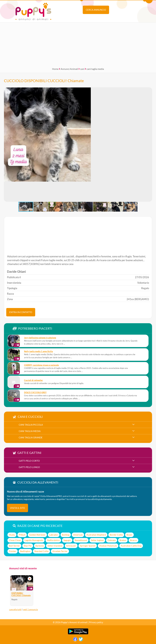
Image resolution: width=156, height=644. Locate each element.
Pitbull (22, 535)
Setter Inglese (97, 540)
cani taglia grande (31, 437)
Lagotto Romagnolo (34, 540)
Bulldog (66, 535)
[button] (6, 144)
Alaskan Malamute (108, 546)
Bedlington (25, 551)
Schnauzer (71, 546)
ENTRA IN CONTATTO (21, 312)
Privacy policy (96, 622)
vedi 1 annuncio (30, 609)
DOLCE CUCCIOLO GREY (35, 392)
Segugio (67, 540)
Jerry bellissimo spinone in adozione (40, 338)
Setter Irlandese (55, 546)
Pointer (13, 551)
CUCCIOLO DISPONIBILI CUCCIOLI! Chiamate (44, 81)
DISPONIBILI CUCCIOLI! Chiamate (21, 594)
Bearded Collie (41, 551)
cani (82, 69)
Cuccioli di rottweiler (33, 380)
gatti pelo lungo (29, 467)
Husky (12, 535)
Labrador (54, 535)
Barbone (40, 546)
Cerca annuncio (96, 10)
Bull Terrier (14, 546)
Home (55, 69)
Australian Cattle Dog (131, 546)
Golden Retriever (37, 535)
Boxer (129, 535)
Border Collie (116, 535)
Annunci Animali (69, 69)
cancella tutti (15, 609)
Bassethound (81, 540)
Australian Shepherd (96, 535)
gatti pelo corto (29, 461)
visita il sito (18, 508)
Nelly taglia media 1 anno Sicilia (38, 351)
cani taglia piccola (31, 425)
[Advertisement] (78, 44)
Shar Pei (28, 546)
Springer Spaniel (88, 546)
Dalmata (112, 540)
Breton (123, 540)
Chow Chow (15, 540)
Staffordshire (53, 540)
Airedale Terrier (60, 551)
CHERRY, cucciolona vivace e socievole (41, 365)
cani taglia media (95, 69)
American (78, 535)
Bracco (133, 540)
